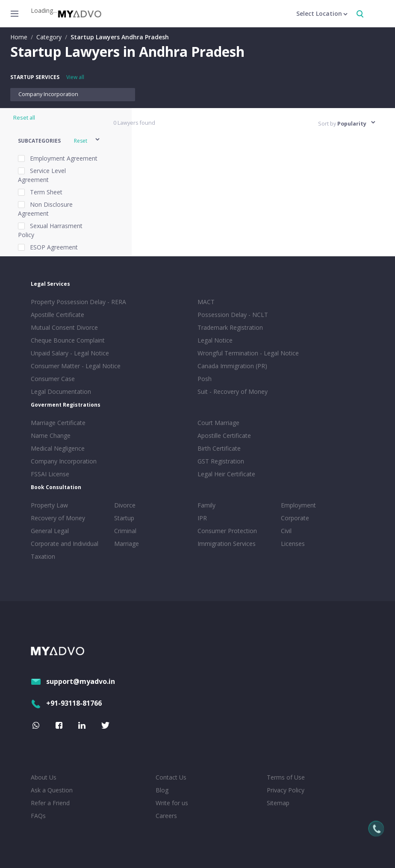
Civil (286, 531)
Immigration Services (227, 544)
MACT (206, 302)
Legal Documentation (61, 391)
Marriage (127, 544)
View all (75, 77)
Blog (162, 790)
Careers (166, 816)
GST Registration (221, 461)
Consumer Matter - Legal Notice (76, 366)
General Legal (50, 531)
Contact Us (171, 777)
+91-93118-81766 (66, 703)
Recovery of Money (58, 518)
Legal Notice (215, 340)
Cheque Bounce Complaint (68, 340)
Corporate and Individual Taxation (65, 550)
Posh (205, 379)
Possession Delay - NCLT (233, 315)
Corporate (295, 518)
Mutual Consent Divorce (64, 327)
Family (206, 505)
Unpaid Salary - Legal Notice (70, 353)
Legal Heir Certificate (226, 474)
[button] (59, 141)
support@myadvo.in (73, 681)
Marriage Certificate (58, 423)
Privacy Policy (286, 790)
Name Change (51, 435)
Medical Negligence (58, 448)
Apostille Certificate (57, 315)
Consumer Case (53, 379)
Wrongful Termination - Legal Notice (248, 353)
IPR (202, 518)
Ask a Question (52, 790)
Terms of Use (286, 777)
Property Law (49, 505)
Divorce (125, 505)
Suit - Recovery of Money (233, 391)
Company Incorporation (48, 94)
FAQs (38, 816)
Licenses (293, 544)
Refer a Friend (50, 803)
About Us (44, 777)
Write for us (172, 803)
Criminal (125, 531)
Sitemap (278, 803)
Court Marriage (218, 423)
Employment (298, 505)
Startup (124, 518)
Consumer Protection (227, 531)
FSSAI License (50, 474)
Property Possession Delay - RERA (78, 302)
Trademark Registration (230, 327)
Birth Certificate (219, 448)
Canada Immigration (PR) (232, 366)
